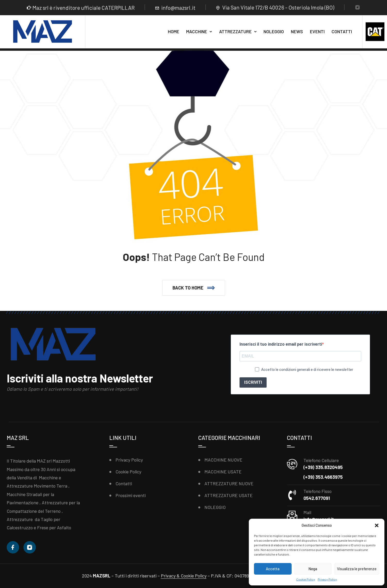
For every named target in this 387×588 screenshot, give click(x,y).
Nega (313, 569)
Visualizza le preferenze (357, 569)
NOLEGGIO (274, 31)
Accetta (273, 569)
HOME (174, 31)
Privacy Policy (327, 579)
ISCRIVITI (253, 382)
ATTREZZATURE (235, 31)
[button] (377, 525)
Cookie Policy (306, 579)
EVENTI (317, 31)
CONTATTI (342, 31)
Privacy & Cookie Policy (184, 576)
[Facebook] (13, 547)
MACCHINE (197, 31)
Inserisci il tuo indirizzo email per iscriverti (281, 344)
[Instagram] (357, 8)
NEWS (297, 31)
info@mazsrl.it (178, 8)
